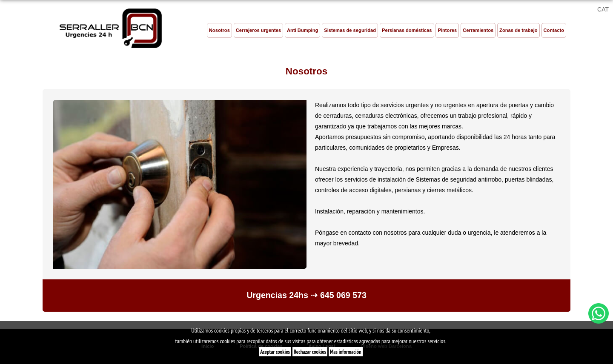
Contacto (554, 30)
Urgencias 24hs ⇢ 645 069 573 (306, 295)
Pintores (447, 30)
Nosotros (219, 30)
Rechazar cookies (310, 352)
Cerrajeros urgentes (258, 30)
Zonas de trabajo (518, 30)
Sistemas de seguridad (350, 30)
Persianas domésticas (407, 30)
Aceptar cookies (275, 352)
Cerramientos (478, 30)
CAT (603, 9)
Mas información (346, 352)
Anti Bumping (302, 30)
